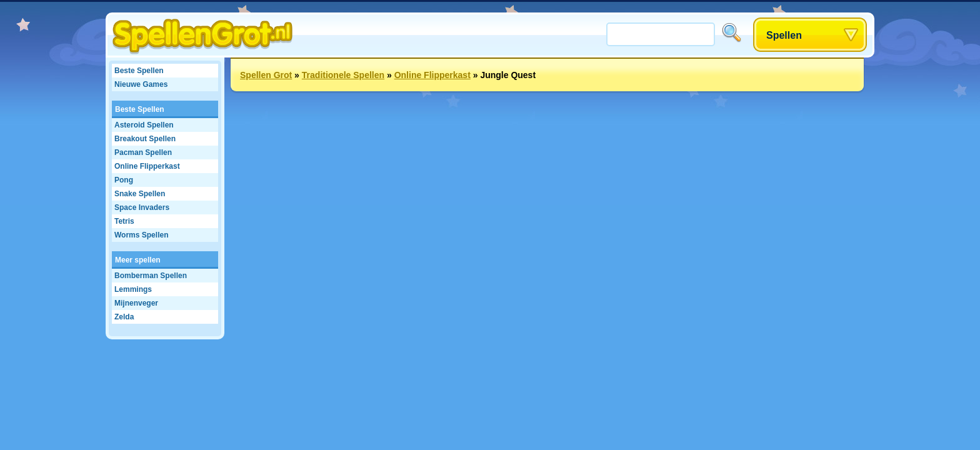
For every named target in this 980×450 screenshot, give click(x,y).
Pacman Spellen (143, 152)
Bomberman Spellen (151, 276)
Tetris (124, 221)
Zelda (124, 317)
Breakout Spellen (145, 139)
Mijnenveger (136, 303)
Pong (124, 180)
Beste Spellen (139, 71)
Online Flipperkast (147, 166)
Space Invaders (142, 207)
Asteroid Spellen (144, 125)
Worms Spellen (141, 235)
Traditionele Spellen (343, 75)
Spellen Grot (266, 75)
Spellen (784, 35)
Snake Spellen (140, 194)
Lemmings (133, 289)
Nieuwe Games (141, 84)
